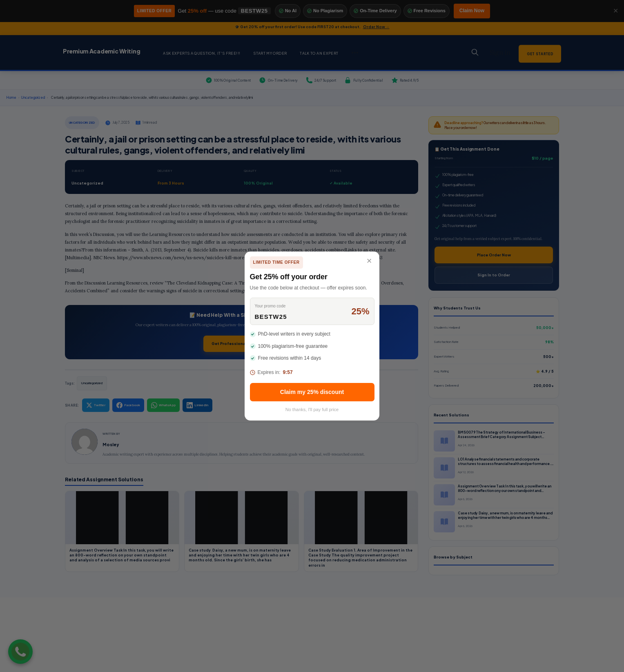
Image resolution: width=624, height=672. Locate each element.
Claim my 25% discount (312, 392)
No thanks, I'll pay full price (312, 409)
